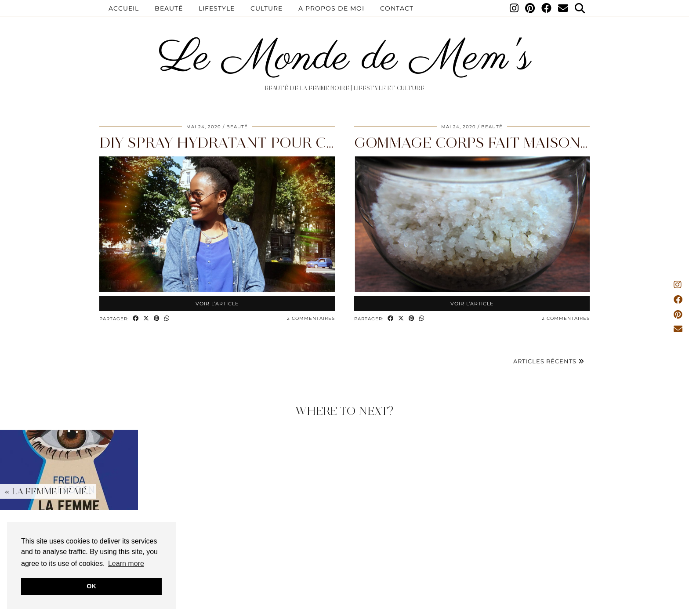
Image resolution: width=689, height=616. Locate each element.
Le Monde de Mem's (345, 58)
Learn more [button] (126, 563)
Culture (267, 8)
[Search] (580, 8)
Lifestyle (217, 8)
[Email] (563, 8)
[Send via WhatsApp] (167, 319)
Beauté (169, 8)
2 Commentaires (311, 318)
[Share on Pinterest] (157, 319)
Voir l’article (217, 304)
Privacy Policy (344, 606)
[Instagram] (514, 8)
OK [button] (91, 586)
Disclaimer (296, 606)
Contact (397, 8)
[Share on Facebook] (136, 319)
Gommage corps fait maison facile (494, 143)
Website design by (553, 606)
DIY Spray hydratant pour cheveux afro (265, 143)
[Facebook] (547, 8)
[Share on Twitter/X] (146, 319)
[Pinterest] (530, 8)
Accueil (124, 8)
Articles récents (549, 361)
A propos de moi (331, 8)
